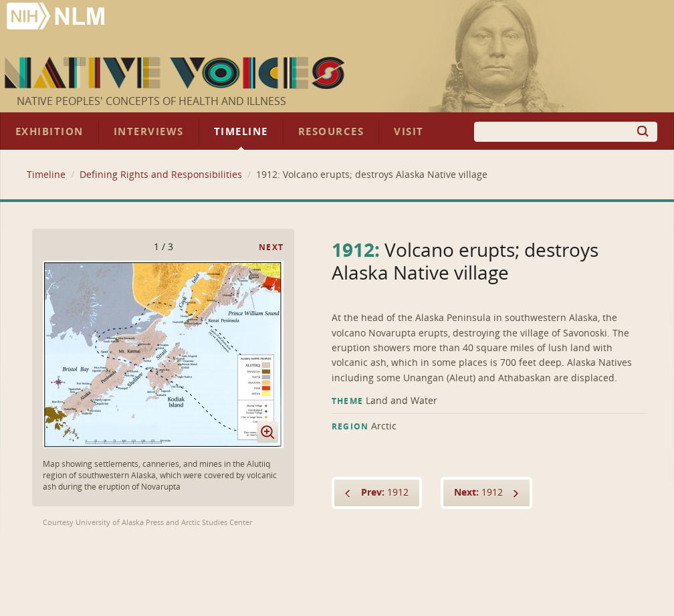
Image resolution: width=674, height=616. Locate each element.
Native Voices (176, 73)
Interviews (149, 132)
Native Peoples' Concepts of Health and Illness (151, 101)
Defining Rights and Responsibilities (161, 175)
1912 (385, 493)
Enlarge (267, 432)
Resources (331, 132)
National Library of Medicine (57, 18)
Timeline (241, 132)
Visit (409, 132)
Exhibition (49, 132)
